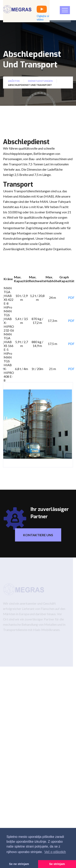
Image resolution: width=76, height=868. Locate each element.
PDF (71, 297)
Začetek (14, 82)
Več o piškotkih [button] (55, 852)
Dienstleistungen (40, 82)
